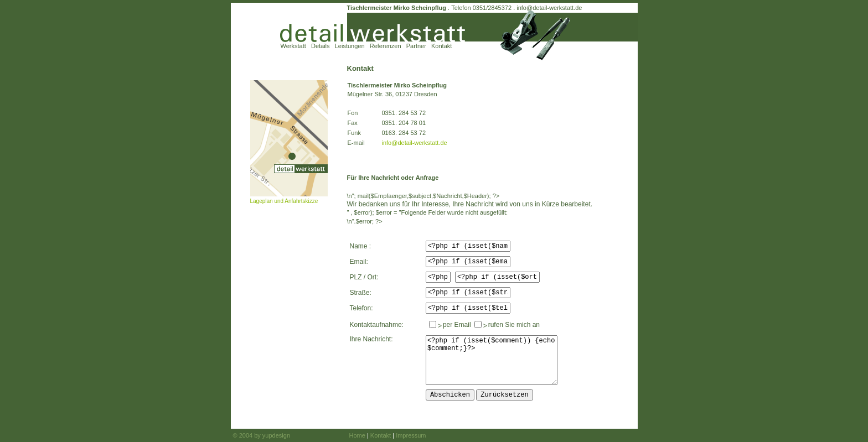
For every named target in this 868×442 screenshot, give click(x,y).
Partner (416, 46)
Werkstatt (293, 46)
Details (321, 46)
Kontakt (441, 46)
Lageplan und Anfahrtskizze (284, 201)
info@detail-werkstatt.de (549, 8)
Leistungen (350, 46)
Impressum (411, 435)
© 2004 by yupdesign (262, 435)
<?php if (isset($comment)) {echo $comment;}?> (492, 360)
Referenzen (386, 46)
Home (357, 435)
